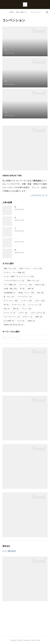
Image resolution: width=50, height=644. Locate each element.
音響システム (10, 268)
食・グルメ (9, 297)
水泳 (7, 309)
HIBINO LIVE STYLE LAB (13, 325)
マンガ (21, 321)
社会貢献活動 (9, 293)
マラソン (26, 309)
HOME (11, 12)
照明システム (33, 281)
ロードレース (9, 313)
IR (22, 289)
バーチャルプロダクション (14, 281)
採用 (31, 289)
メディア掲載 (10, 285)
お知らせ (40, 285)
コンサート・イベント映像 (14, 273)
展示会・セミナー (26, 293)
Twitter (31, 321)
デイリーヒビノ (36, 12)
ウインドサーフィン (12, 317)
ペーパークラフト (24, 297)
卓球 (16, 309)
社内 (40, 293)
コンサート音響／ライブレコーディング (19, 276)
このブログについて (39, 195)
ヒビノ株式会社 (9, 551)
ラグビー (23, 313)
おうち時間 (9, 321)
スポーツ (40, 301)
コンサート (26, 301)
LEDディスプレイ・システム (30, 268)
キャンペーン (25, 285)
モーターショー (18, 305)
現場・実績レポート (23, 12)
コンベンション (35, 305)
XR (6, 305)
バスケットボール (38, 313)
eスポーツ (28, 317)
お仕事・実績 (10, 289)
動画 (39, 317)
